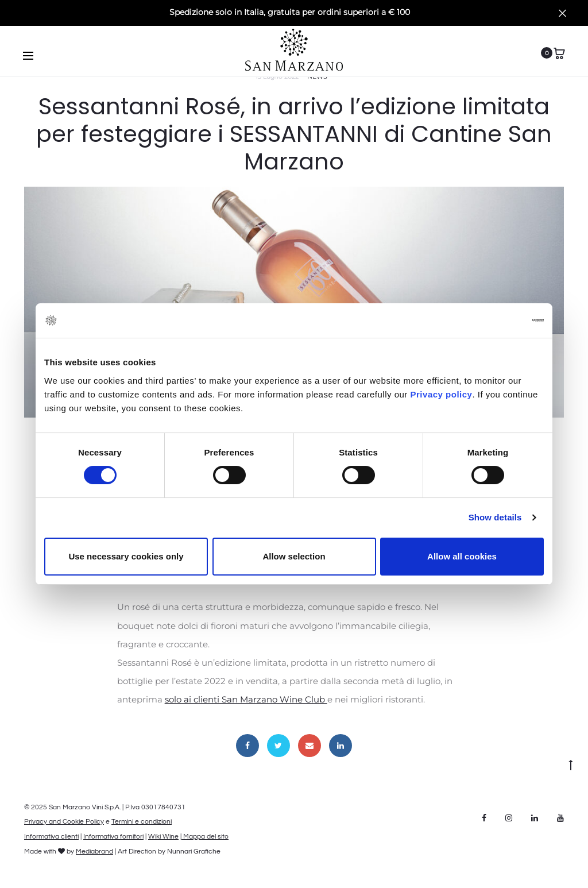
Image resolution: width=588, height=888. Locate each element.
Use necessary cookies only (126, 556)
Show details (495, 517)
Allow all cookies (462, 556)
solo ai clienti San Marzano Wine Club (246, 699)
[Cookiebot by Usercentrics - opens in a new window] (494, 321)
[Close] (562, 13)
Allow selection (294, 556)
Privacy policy (440, 394)
